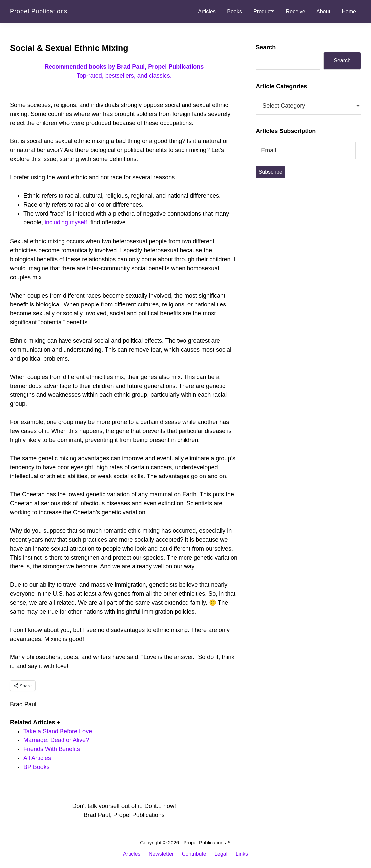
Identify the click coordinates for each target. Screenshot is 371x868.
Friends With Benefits (52, 749)
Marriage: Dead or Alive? (56, 740)
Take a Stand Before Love (58, 731)
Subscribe (270, 172)
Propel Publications (39, 11)
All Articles (37, 758)
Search (266, 47)
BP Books (36, 767)
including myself (66, 222)
